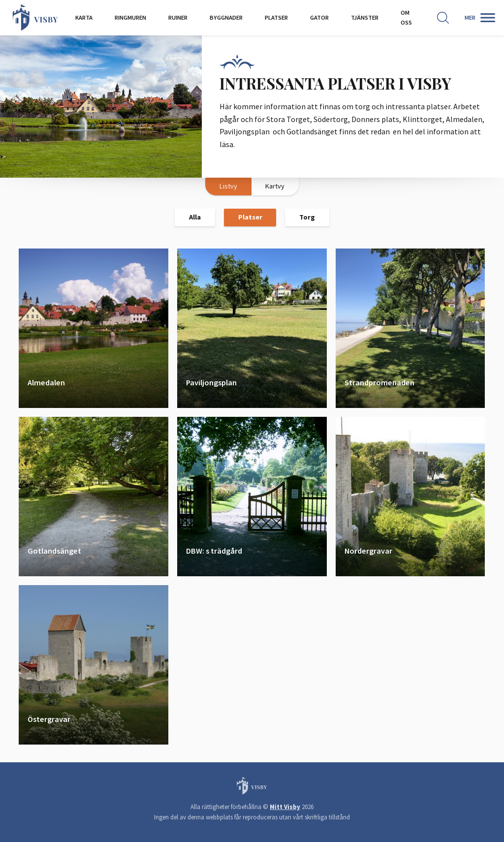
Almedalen (46, 382)
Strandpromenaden (379, 382)
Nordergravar (368, 550)
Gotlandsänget (54, 550)
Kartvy (275, 186)
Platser (250, 217)
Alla (195, 217)
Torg (307, 217)
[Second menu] (484, 18)
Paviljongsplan (211, 382)
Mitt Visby (285, 807)
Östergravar (49, 718)
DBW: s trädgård (214, 550)
